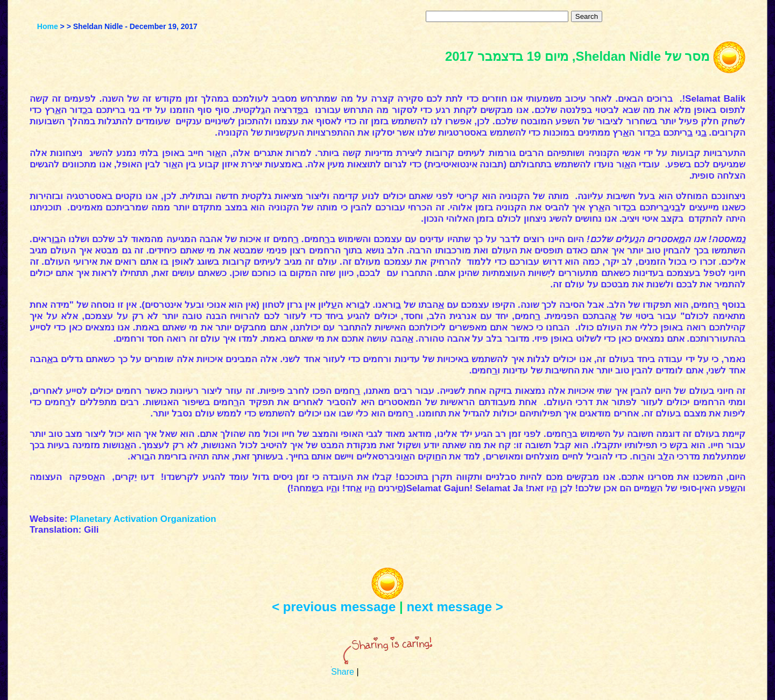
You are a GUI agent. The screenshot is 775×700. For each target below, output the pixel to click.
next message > (455, 607)
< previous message (334, 607)
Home (48, 26)
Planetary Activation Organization (143, 519)
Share (343, 672)
